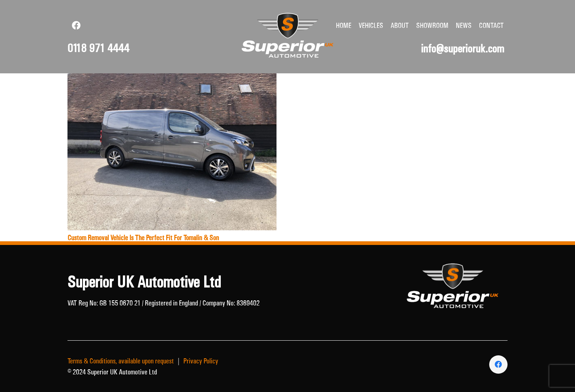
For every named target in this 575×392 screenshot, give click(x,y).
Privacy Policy (201, 361)
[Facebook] (76, 25)
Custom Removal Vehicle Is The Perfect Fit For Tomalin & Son (143, 238)
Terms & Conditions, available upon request (121, 361)
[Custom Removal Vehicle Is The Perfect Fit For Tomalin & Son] (172, 79)
